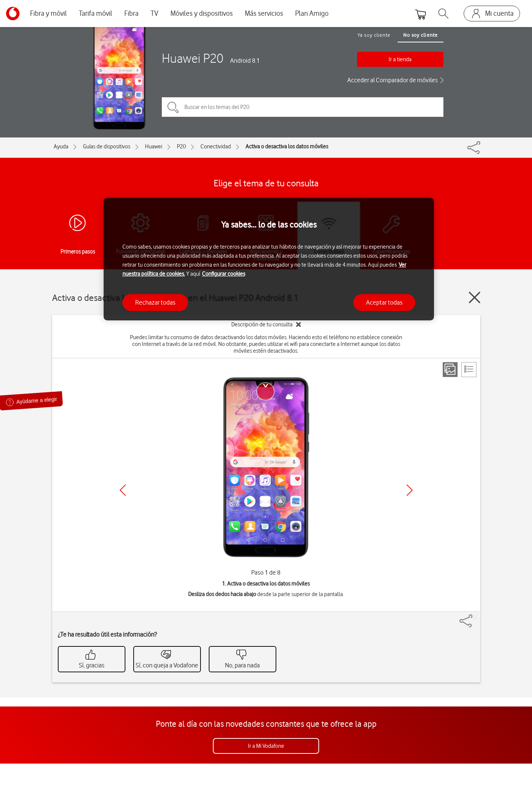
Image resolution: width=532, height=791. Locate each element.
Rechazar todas (155, 302)
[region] (269, 259)
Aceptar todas (384, 302)
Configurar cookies (224, 274)
